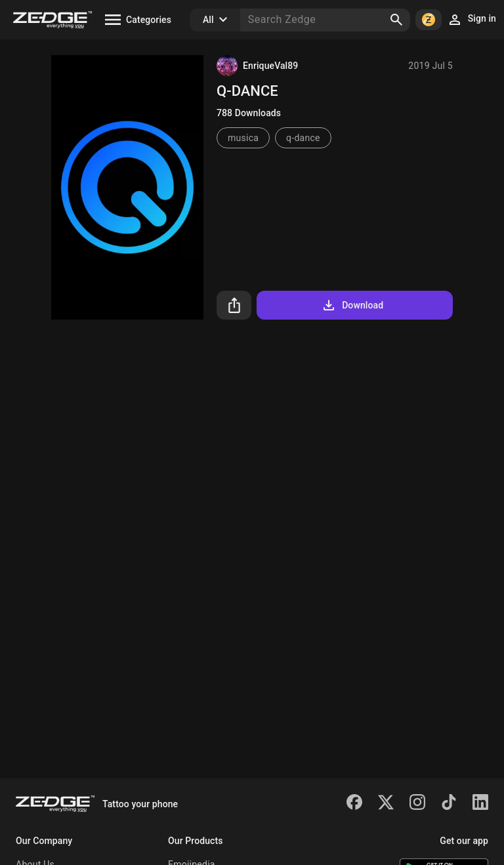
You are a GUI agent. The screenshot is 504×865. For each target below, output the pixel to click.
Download (352, 305)
